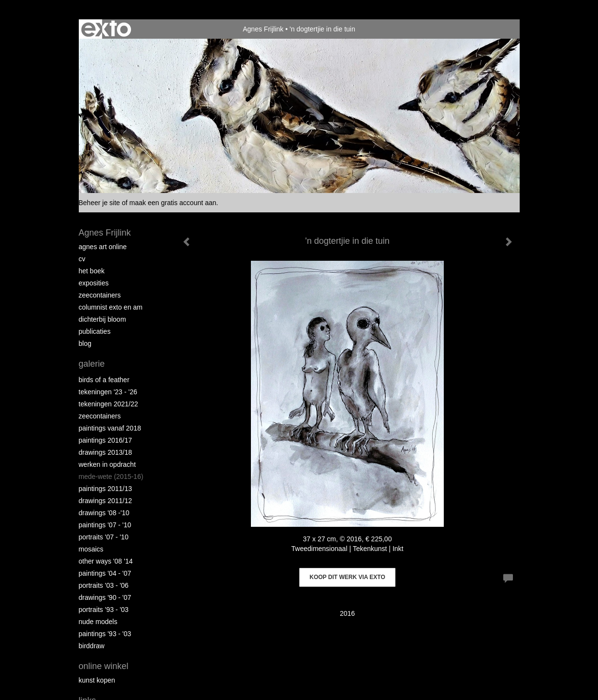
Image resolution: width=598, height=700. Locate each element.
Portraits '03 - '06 (104, 585)
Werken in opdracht (107, 464)
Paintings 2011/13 (106, 489)
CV (82, 259)
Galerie (92, 364)
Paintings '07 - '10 (105, 525)
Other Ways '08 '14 (106, 561)
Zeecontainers (100, 295)
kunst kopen (97, 680)
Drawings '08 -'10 (104, 513)
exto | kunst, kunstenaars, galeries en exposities (106, 29)
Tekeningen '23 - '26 (108, 392)
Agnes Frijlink (263, 29)
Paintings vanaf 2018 (110, 428)
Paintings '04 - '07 (105, 573)
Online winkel (104, 666)
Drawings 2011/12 (106, 501)
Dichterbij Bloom (102, 319)
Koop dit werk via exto (347, 577)
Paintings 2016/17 (106, 440)
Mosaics (91, 549)
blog (85, 343)
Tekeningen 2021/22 (109, 404)
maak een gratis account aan (173, 203)
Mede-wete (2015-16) (111, 477)
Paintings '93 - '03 (105, 634)
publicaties (95, 331)
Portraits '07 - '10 (104, 537)
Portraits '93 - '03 (104, 610)
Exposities (94, 283)
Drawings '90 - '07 (105, 597)
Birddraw (92, 646)
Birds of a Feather (104, 380)
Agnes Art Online (103, 247)
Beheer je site (100, 203)
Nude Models (98, 622)
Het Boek (92, 271)
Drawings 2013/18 (106, 452)
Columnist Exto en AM (111, 307)
